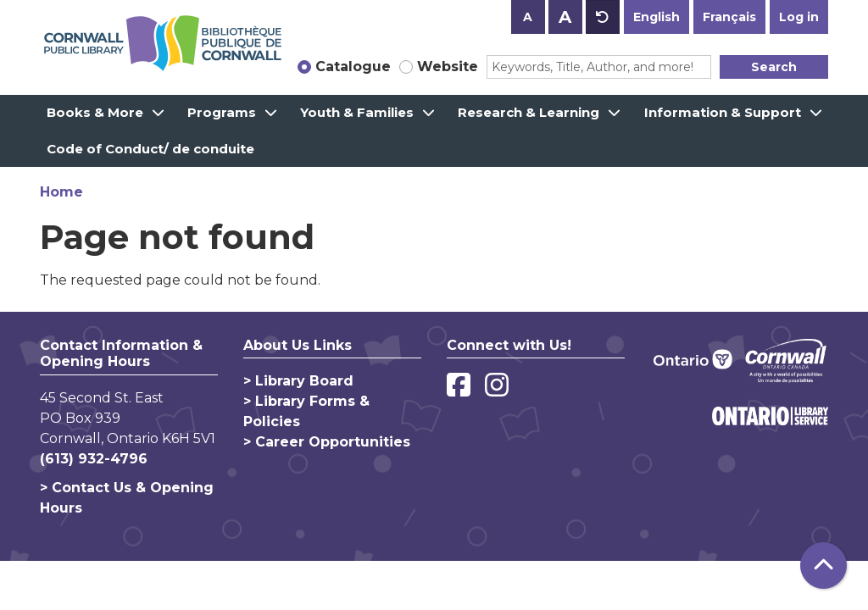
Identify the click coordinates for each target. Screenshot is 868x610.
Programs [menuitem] (222, 112)
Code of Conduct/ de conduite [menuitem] (150, 149)
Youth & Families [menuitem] (357, 112)
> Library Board (298, 381)
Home (61, 192)
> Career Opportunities (327, 442)
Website (448, 67)
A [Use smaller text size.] (528, 17)
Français (729, 17)
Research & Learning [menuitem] (529, 112)
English (657, 17)
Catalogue (353, 67)
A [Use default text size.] (603, 17)
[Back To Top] (823, 566)
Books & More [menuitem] (95, 112)
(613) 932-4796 (94, 459)
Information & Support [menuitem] (723, 112)
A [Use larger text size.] (565, 17)
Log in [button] (799, 17)
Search (774, 67)
